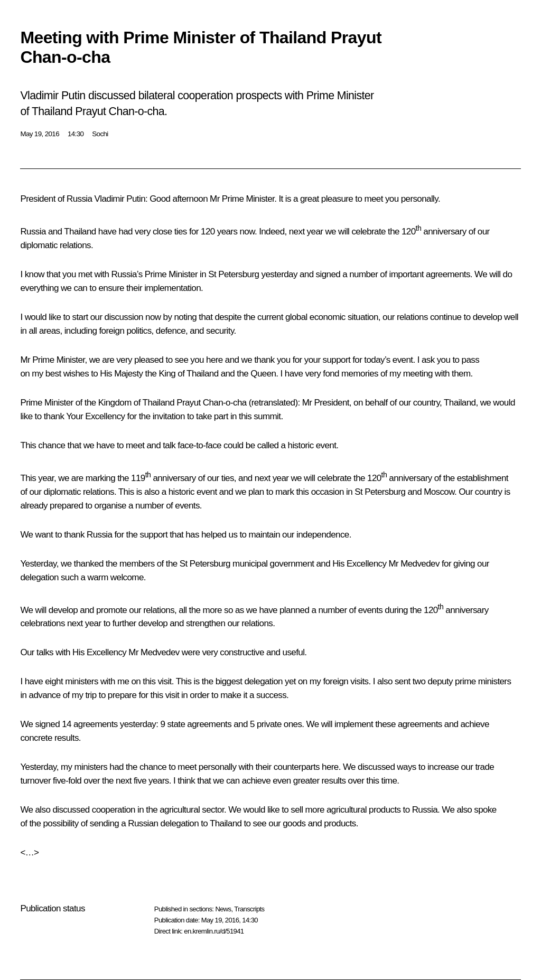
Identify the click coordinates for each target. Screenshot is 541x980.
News (223, 909)
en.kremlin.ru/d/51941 (214, 931)
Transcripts (249, 909)
